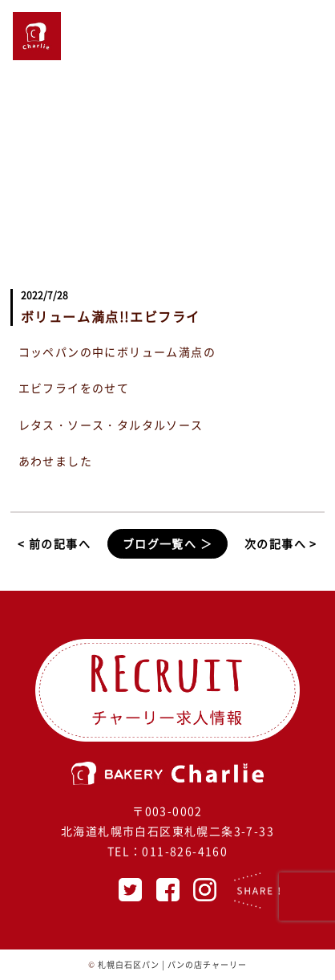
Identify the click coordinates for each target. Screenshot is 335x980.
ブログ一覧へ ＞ (167, 543)
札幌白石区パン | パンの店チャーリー (172, 964)
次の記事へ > (281, 543)
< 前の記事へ (54, 543)
